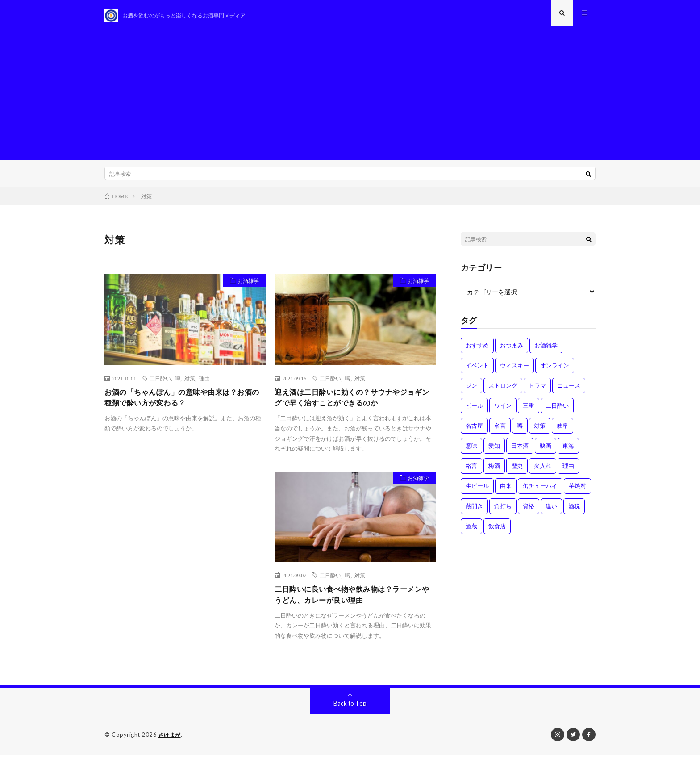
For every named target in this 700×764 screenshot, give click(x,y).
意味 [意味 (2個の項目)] (471, 451)
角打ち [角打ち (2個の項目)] (503, 511)
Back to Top (350, 712)
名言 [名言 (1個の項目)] (500, 431)
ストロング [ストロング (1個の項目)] (503, 391)
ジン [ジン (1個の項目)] (471, 391)
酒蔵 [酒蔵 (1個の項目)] (471, 531)
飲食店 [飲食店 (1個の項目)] (497, 531)
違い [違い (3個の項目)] (551, 511)
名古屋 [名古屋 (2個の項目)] (474, 431)
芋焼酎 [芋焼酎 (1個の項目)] (577, 491)
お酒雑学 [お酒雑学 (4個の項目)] (546, 351)
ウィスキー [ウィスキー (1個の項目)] (515, 371)
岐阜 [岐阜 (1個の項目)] (562, 431)
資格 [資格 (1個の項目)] (529, 511)
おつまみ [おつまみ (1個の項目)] (512, 351)
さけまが (171, 744)
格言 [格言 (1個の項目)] (471, 471)
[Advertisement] (350, 98)
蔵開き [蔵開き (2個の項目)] (474, 511)
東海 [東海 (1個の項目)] (568, 451)
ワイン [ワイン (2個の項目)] (503, 411)
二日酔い (160, 383)
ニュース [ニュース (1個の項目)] (569, 391)
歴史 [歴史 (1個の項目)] (517, 471)
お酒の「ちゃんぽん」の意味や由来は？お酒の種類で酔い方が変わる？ (183, 403)
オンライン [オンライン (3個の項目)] (555, 371)
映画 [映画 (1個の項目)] (546, 451)
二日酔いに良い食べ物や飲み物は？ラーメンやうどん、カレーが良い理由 (353, 603)
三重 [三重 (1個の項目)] (529, 411)
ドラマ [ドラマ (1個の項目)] (537, 391)
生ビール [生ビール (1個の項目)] (477, 491)
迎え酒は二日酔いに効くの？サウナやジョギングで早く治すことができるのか (353, 403)
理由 (204, 383)
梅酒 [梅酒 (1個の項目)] (494, 471)
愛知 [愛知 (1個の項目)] (494, 451)
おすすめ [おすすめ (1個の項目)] (477, 351)
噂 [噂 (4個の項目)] (520, 431)
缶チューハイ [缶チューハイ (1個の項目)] (540, 491)
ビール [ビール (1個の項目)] (474, 411)
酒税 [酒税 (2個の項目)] (574, 511)
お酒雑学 (245, 287)
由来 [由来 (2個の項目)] (506, 491)
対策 (190, 383)
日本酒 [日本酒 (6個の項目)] (520, 451)
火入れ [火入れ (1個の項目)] (543, 471)
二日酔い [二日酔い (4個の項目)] (557, 411)
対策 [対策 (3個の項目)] (540, 431)
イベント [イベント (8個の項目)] (477, 371)
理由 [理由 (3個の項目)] (568, 471)
